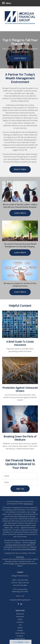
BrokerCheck (28, 504)
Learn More (20, 58)
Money (20, 628)
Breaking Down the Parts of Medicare (20, 438)
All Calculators (20, 639)
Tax (20, 625)
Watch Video (20, 169)
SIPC (16, 564)
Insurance (20, 622)
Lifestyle (20, 630)
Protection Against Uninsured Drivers (20, 389)
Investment (20, 617)
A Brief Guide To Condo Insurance (20, 343)
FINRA (12, 564)
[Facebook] (18, 604)
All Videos (20, 636)
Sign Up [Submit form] (20, 489)
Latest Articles (20, 633)
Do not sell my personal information (24, 549)
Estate (20, 619)
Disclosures (20, 557)
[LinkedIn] (21, 604)
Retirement (20, 614)
